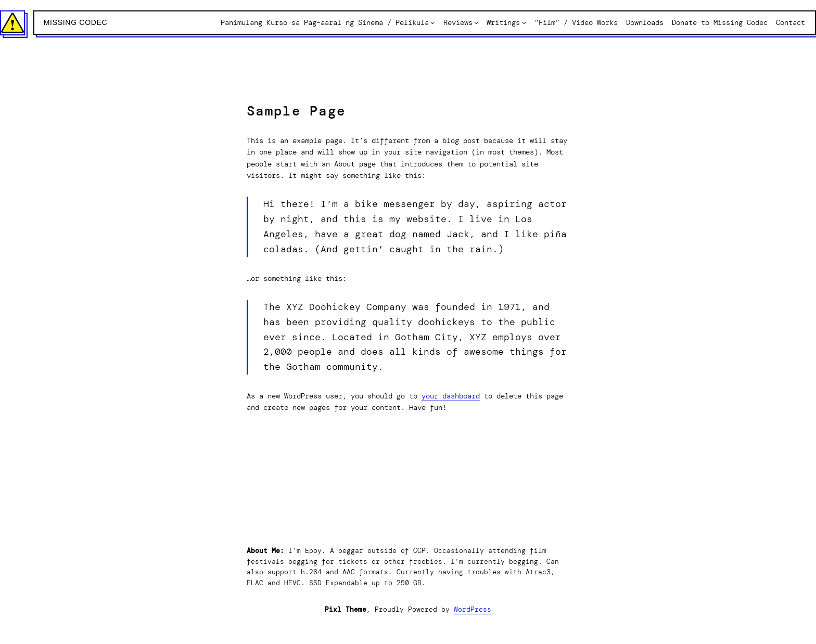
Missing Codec (76, 22)
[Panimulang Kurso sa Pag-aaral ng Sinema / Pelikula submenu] (432, 22)
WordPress (473, 609)
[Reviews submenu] (476, 22)
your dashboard (451, 396)
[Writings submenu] (524, 22)
